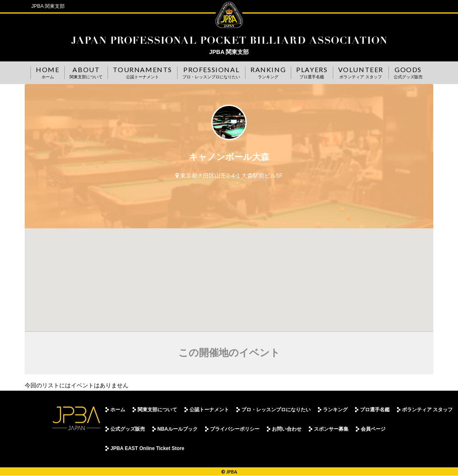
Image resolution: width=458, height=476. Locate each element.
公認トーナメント (209, 410)
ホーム (118, 410)
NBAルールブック (178, 429)
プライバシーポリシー (235, 429)
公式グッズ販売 (128, 429)
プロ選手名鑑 (375, 410)
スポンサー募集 (331, 429)
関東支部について (157, 410)
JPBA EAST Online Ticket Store (147, 448)
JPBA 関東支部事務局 (229, 40)
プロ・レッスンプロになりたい (276, 410)
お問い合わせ (287, 429)
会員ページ (373, 429)
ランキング (335, 410)
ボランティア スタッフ (427, 410)
